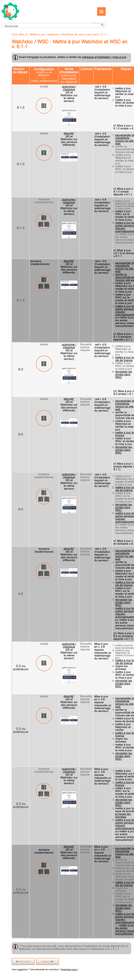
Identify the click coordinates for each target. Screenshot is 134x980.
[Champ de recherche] (54, 25)
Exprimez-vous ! (70, 970)
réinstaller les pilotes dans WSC (124, 375)
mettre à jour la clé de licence (125, 359)
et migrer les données (123, 816)
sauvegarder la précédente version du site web (125, 140)
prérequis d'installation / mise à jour (104, 57)
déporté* (69, 134)
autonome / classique (69, 88)
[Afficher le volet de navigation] (101, 12)
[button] (95, 23)
